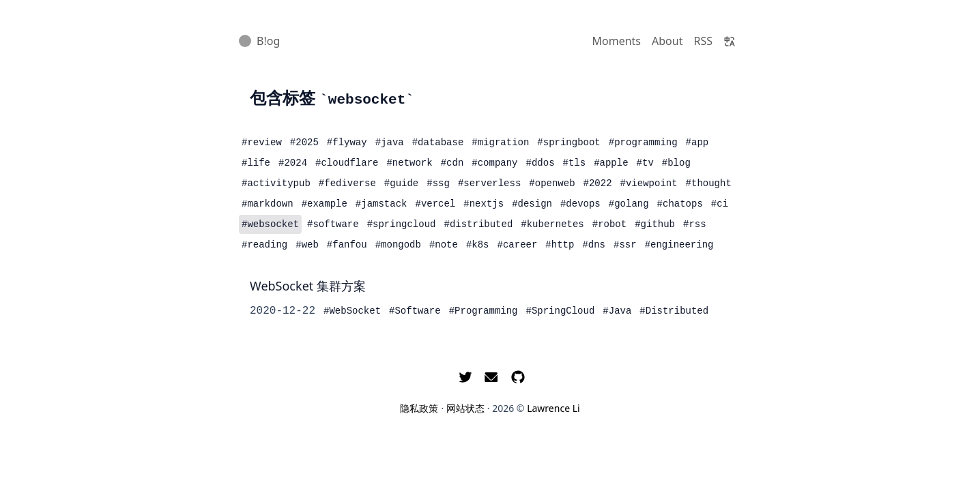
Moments (617, 41)
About (667, 41)
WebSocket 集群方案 (308, 286)
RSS (703, 41)
